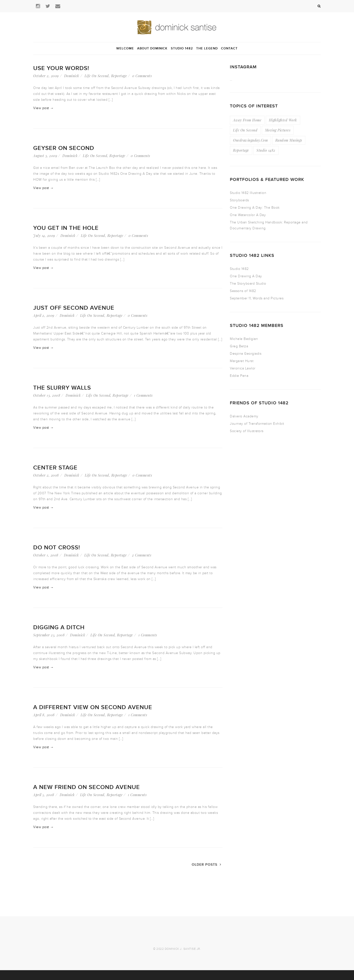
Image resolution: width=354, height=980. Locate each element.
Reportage (119, 76)
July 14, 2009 (44, 236)
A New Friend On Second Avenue (87, 787)
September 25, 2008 (49, 635)
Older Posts (207, 865)
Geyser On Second (64, 148)
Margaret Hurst (242, 361)
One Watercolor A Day (248, 215)
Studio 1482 (239, 269)
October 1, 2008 (46, 555)
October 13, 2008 (47, 395)
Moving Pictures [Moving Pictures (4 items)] (278, 130)
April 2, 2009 (44, 315)
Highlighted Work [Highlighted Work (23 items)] (283, 120)
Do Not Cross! (57, 548)
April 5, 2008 (44, 795)
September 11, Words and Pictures (257, 298)
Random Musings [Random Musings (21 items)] (289, 140)
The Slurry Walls (62, 388)
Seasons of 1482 (243, 291)
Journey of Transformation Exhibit (257, 424)
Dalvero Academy (244, 416)
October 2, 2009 (46, 76)
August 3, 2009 (45, 156)
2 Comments (142, 555)
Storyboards (239, 200)
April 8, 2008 (44, 715)
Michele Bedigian (244, 339)
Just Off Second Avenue (74, 308)
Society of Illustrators (247, 431)
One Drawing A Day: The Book (255, 208)
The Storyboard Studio (248, 284)
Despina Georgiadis (246, 354)
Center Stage (55, 468)
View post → (44, 108)
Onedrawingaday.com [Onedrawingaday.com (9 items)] (250, 140)
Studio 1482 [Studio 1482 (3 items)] (266, 150)
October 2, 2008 (46, 475)
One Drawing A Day (246, 276)
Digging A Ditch (59, 627)
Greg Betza (239, 346)
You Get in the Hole (66, 228)
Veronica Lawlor (243, 368)
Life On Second (97, 76)
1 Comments (143, 395)
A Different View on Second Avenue (93, 707)
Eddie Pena (239, 376)
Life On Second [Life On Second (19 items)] (245, 130)
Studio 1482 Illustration (248, 193)
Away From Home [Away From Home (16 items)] (247, 120)
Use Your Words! (61, 68)
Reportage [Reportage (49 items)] (241, 150)
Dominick (72, 76)
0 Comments (142, 76)
